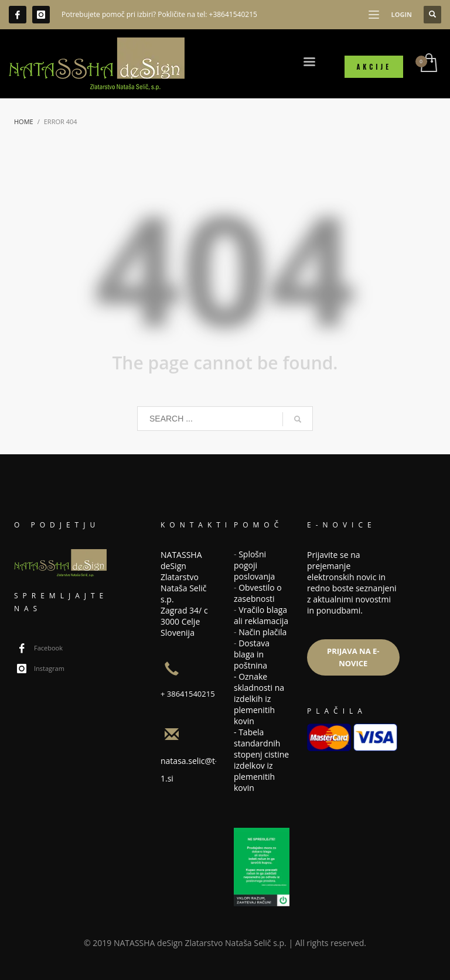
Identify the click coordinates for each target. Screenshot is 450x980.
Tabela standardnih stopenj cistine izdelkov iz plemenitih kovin (261, 760)
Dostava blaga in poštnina (252, 654)
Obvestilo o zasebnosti (258, 593)
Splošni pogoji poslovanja (254, 565)
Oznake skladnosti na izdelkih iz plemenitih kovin (259, 699)
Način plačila (262, 632)
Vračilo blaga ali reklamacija (261, 615)
